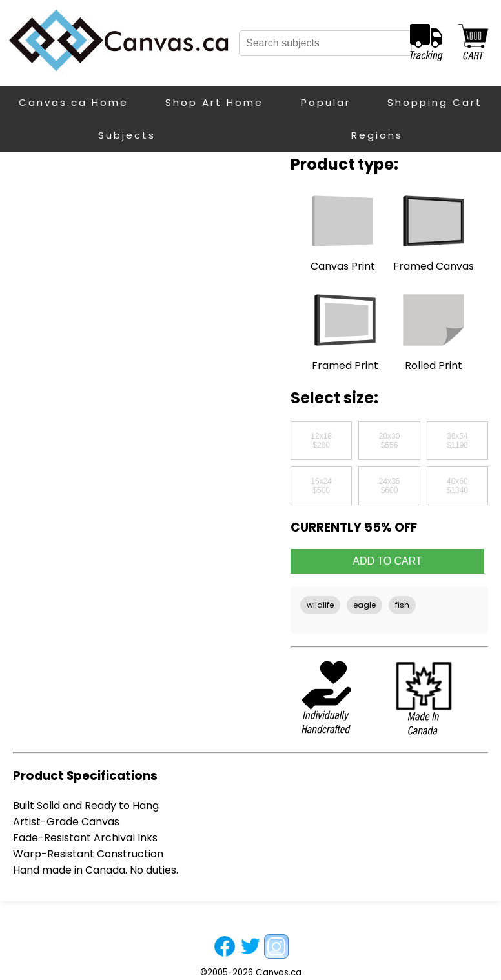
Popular (326, 102)
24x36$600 (390, 486)
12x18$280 (321, 441)
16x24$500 (321, 486)
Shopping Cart (435, 102)
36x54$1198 (457, 441)
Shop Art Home (214, 102)
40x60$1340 (457, 486)
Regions (377, 135)
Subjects (127, 135)
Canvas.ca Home (74, 102)
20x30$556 (390, 441)
